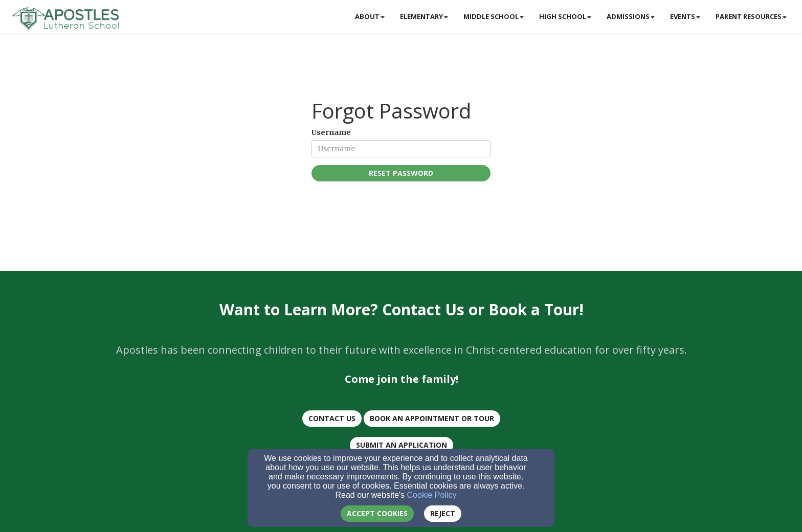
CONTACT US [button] (332, 418)
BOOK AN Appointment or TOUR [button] (432, 418)
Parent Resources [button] (751, 16)
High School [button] (565, 16)
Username (331, 132)
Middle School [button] (494, 16)
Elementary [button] (424, 16)
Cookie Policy (432, 495)
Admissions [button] (631, 16)
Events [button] (685, 16)
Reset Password (401, 173)
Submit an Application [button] (402, 445)
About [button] (370, 16)
